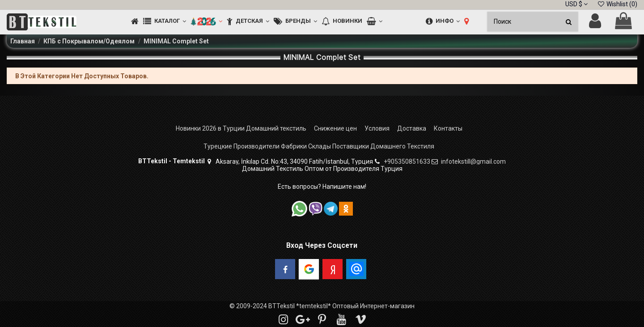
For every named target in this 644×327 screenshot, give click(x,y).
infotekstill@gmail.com (473, 161)
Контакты (448, 128)
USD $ (576, 4)
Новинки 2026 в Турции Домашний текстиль (241, 128)
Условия (377, 128)
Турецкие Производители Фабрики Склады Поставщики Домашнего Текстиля (319, 146)
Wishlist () (617, 4)
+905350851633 (407, 161)
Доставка (412, 128)
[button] (165, 22)
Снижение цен (335, 128)
